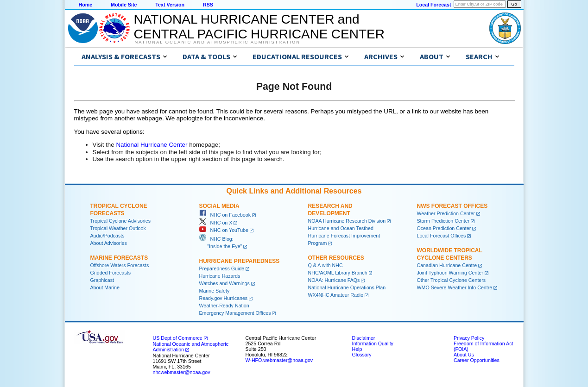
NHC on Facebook (225, 215)
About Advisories (109, 243)
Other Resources (336, 258)
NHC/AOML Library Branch (338, 273)
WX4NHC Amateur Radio (336, 295)
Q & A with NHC (326, 265)
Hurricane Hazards (220, 276)
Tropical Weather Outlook (118, 228)
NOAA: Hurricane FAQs (334, 280)
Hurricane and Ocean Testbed (341, 228)
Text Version (170, 5)
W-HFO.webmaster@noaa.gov (279, 360)
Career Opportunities (477, 360)
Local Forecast (433, 5)
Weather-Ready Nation (224, 306)
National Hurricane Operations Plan (347, 287)
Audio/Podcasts (107, 236)
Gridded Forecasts (111, 273)
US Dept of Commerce (178, 338)
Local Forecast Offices (442, 236)
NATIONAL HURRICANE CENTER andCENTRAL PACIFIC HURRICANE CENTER (259, 27)
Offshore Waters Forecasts (120, 265)
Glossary (362, 355)
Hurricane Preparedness (240, 261)
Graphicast (102, 280)
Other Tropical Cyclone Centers (452, 280)
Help (357, 349)
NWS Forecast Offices (452, 206)
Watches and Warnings (224, 283)
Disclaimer (364, 338)
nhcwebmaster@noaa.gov (182, 372)
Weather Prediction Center (446, 213)
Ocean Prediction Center (444, 228)
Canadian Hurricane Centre (447, 265)
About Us (464, 355)
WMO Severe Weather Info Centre (455, 287)
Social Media (219, 206)
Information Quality (373, 343)
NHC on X (216, 223)
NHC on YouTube (224, 230)
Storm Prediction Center (443, 221)
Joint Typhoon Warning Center (450, 273)
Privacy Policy (469, 338)
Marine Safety (215, 291)
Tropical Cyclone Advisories (121, 221)
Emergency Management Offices (235, 313)
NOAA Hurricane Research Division (347, 221)
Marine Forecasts (119, 258)
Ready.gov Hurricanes (224, 298)
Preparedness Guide (222, 268)
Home (86, 5)
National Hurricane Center (152, 145)
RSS (208, 5)
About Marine (105, 287)
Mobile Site (124, 5)
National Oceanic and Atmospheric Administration (218, 42)
